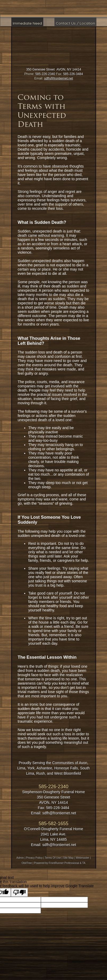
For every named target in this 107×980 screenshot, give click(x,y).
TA (84, 863)
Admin (20, 858)
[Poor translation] (19, 892)
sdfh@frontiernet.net (59, 78)
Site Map (68, 858)
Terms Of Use (53, 858)
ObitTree (27, 863)
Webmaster (82, 858)
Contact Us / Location (75, 23)
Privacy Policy (34, 858)
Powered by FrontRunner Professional (57, 863)
